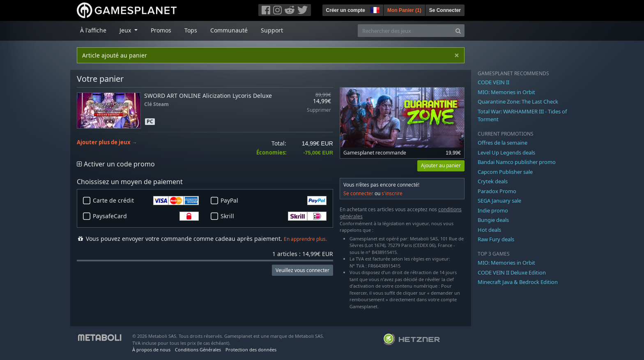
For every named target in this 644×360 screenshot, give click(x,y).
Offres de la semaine (503, 143)
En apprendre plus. (305, 239)
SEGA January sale (499, 201)
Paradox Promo (497, 191)
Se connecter (358, 193)
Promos (161, 30)
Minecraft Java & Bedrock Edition (518, 282)
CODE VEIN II (493, 82)
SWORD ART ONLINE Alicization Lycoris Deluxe (208, 96)
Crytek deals (493, 181)
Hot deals (489, 230)
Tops (191, 30)
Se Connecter (445, 10)
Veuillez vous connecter (302, 270)
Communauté (229, 30)
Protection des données (251, 350)
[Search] (458, 31)
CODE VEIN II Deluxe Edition (512, 272)
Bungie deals (493, 220)
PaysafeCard (146, 216)
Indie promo (493, 210)
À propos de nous (151, 350)
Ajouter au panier (441, 165)
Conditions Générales (198, 350)
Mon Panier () (404, 10)
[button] (374, 9)
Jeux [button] (126, 30)
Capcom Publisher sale (505, 172)
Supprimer (319, 110)
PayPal (274, 201)
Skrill (274, 216)
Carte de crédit (146, 201)
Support (272, 30)
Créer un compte (346, 10)
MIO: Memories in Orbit (506, 92)
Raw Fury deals (496, 239)
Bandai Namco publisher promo (517, 162)
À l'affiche (93, 30)
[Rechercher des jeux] (405, 31)
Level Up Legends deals (506, 152)
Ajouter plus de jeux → (107, 142)
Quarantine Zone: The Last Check (518, 102)
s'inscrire (392, 193)
